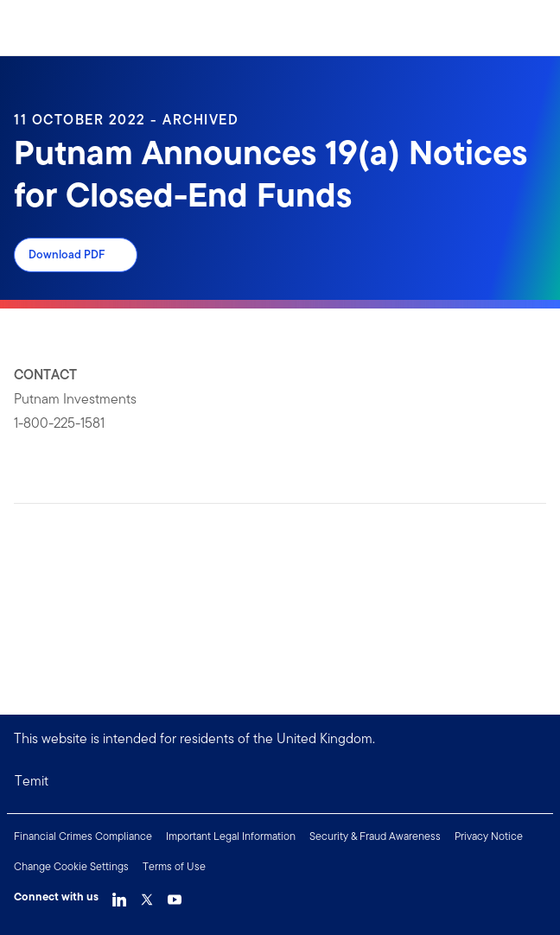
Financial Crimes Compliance (83, 836)
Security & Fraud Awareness (375, 836)
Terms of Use (174, 866)
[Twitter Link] (147, 895)
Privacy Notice (489, 836)
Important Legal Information (231, 836)
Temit (32, 781)
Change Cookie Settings (71, 866)
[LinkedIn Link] (119, 895)
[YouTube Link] (175, 895)
